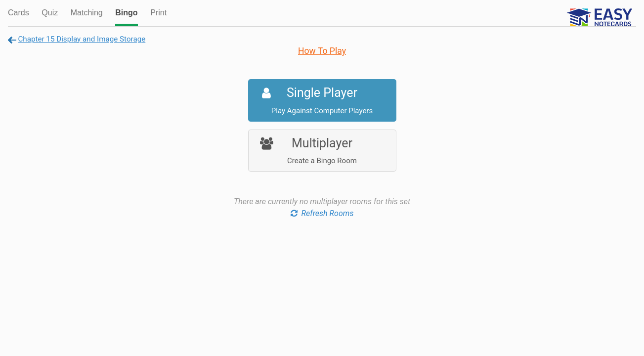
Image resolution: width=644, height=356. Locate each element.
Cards (19, 13)
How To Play (322, 51)
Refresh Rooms (322, 213)
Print (158, 13)
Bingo (126, 13)
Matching (87, 13)
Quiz (50, 13)
